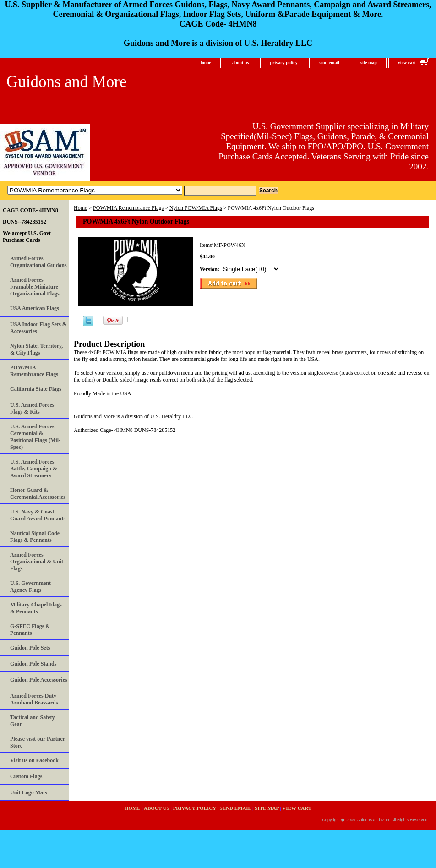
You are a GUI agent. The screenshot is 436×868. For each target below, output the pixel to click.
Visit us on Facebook (34, 760)
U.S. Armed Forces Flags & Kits (32, 408)
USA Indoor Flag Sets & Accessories (38, 328)
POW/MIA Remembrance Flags (128, 208)
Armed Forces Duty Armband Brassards (34, 699)
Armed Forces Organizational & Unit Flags (37, 562)
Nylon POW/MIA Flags (196, 208)
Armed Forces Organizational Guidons (38, 262)
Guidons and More (66, 82)
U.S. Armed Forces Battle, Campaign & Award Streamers (34, 469)
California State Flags (36, 389)
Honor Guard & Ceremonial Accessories (38, 494)
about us (240, 63)
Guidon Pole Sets (30, 648)
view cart (407, 63)
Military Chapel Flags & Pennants (36, 608)
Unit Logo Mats (29, 792)
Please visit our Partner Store (38, 742)
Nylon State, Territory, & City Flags (36, 349)
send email (329, 63)
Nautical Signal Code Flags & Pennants (35, 537)
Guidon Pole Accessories (39, 680)
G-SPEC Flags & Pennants (30, 630)
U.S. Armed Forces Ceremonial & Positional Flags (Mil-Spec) (35, 437)
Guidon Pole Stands (33, 664)
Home (80, 208)
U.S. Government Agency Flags (30, 587)
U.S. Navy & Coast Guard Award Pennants (38, 515)
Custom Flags (26, 776)
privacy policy (283, 63)
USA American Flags (35, 308)
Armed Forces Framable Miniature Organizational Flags (35, 287)
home (206, 63)
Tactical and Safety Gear (33, 721)
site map (369, 63)
